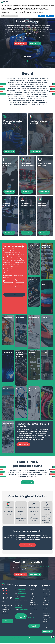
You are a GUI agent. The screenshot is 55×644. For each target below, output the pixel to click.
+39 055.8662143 (21, 595)
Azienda (32, 590)
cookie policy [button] (45, 8)
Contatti (32, 600)
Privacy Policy (32, 618)
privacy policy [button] (50, 6)
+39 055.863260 (21, 593)
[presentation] (12, 290)
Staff (31, 615)
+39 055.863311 (21, 591)
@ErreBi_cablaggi (24, 611)
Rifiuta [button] (42, 16)
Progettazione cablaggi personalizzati (46, 613)
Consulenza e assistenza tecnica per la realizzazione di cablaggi (47, 624)
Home (31, 602)
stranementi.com (32, 641)
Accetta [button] (50, 16)
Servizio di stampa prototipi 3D (46, 607)
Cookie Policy (31, 622)
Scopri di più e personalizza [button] (10, 16)
